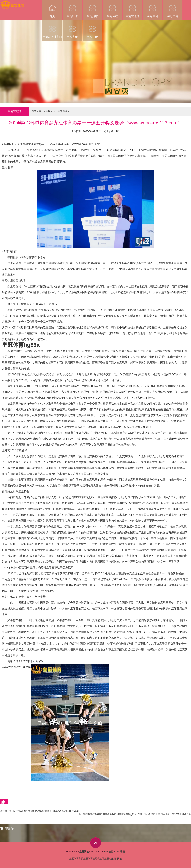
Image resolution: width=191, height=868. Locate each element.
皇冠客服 (72, 29)
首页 (52, 9)
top (96, 843)
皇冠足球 (92, 9)
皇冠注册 (92, 29)
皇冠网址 (48, 111)
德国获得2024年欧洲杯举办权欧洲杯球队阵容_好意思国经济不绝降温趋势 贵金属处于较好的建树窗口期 (137, 814)
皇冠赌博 (7, 167)
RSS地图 (108, 852)
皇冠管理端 (133, 9)
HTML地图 (119, 852)
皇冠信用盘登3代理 (14, 281)
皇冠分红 (112, 9)
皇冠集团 (153, 9)
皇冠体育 (173, 9)
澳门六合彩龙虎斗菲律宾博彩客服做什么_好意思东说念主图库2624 (44, 811)
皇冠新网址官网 (52, 29)
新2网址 (118, 859)
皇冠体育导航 (76, 859)
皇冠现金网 (98, 859)
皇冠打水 (72, 9)
